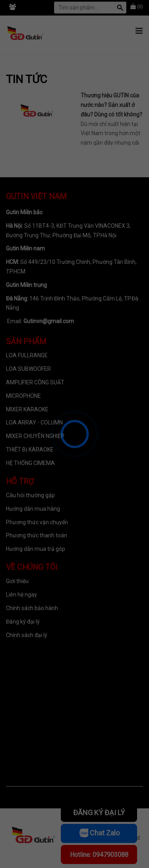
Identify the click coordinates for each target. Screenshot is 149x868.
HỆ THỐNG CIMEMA (30, 463)
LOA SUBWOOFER (28, 369)
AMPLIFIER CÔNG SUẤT (35, 382)
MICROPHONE (23, 396)
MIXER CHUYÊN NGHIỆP (35, 436)
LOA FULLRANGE (27, 355)
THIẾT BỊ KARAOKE (30, 449)
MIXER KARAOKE (27, 409)
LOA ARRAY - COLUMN (34, 422)
